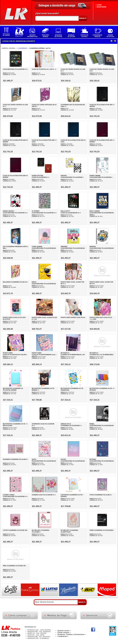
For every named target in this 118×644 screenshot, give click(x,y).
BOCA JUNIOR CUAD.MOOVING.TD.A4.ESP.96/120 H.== (102, 213)
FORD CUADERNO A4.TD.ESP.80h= (102, 530)
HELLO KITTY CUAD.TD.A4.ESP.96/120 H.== (71, 212)
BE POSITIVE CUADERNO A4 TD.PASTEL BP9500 (13, 389)
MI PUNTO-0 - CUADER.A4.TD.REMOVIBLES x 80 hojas (73, 355)
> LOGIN (99, 5)
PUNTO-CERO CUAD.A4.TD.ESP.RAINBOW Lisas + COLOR (44, 355)
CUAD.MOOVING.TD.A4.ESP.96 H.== (15, 69)
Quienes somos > (64, 631)
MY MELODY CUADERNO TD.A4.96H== (41, 531)
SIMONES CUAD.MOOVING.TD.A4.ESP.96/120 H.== (73, 248)
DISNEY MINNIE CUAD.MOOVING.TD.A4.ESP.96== (101, 176)
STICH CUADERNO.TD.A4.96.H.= (101, 495)
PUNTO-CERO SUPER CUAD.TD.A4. (73, 318)
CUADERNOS (23, 48)
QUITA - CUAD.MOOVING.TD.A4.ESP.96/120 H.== (44, 461)
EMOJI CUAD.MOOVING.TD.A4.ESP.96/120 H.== (44, 284)
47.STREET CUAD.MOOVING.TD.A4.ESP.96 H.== (44, 212)
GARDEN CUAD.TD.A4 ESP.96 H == (44, 495)
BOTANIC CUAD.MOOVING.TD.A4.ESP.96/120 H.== (102, 461)
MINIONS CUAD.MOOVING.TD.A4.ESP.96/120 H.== (102, 248)
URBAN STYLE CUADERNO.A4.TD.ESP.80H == (71, 425)
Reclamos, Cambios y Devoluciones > (72, 634)
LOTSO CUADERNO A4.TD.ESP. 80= (15, 530)
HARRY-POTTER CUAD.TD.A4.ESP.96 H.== (41, 176)
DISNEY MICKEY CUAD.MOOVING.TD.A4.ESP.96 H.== (15, 212)
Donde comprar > (64, 632)
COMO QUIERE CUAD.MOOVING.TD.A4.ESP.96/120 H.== (44, 248)
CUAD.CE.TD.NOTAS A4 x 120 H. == (44, 69)
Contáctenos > (63, 636)
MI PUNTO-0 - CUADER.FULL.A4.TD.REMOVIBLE (102, 354)
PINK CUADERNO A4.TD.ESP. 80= (14, 566)
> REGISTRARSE (101, 7)
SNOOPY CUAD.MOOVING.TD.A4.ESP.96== (72, 176)
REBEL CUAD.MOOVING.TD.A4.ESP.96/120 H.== (102, 426)
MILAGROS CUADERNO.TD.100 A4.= (15, 282)
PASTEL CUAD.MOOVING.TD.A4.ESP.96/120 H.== (73, 461)
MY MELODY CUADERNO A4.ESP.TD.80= (69, 531)
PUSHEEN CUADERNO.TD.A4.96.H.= (15, 459)
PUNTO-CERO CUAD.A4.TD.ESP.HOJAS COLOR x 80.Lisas (15, 355)
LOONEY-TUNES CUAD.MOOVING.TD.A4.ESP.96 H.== (15, 496)
